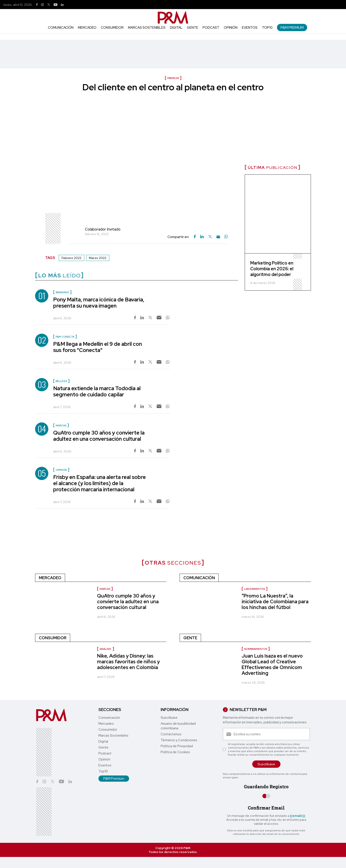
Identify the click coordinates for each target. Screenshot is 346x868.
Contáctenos (171, 734)
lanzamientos (255, 589)
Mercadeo (87, 28)
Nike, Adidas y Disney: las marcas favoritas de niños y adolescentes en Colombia (128, 662)
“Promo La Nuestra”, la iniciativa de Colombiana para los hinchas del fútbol (275, 602)
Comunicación (61, 28)
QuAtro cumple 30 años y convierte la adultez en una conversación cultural (99, 436)
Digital (176, 28)
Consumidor (112, 28)
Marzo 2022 (98, 258)
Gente (193, 28)
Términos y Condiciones (179, 740)
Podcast (211, 28)
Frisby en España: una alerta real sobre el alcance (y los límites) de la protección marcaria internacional (100, 483)
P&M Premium (292, 27)
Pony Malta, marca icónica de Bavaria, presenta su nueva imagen (99, 303)
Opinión (231, 28)
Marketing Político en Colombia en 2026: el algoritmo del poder (272, 269)
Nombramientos (256, 649)
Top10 (267, 28)
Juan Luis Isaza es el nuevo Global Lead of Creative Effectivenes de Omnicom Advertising (272, 665)
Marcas (105, 589)
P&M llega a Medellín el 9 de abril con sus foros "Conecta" (98, 347)
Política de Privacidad (177, 746)
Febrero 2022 (71, 258)
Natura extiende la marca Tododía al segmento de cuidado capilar (97, 391)
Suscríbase (169, 718)
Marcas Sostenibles (147, 28)
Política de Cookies (175, 752)
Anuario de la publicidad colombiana (178, 726)
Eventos (250, 28)
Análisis (106, 649)
